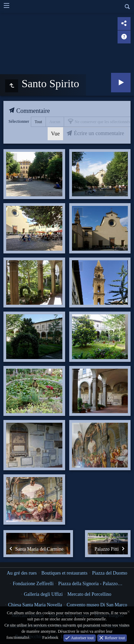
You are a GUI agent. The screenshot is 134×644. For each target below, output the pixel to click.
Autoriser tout (82, 638)
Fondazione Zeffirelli (33, 584)
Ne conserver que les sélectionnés (102, 122)
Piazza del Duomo (110, 573)
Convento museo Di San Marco (97, 605)
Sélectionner (19, 121)
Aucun (55, 122)
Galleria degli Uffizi (43, 594)
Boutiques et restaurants (65, 573)
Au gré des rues (22, 573)
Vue (56, 134)
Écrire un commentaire (98, 133)
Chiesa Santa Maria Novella (35, 605)
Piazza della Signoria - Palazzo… (90, 584)
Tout (38, 122)
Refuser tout (114, 638)
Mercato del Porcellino (89, 594)
